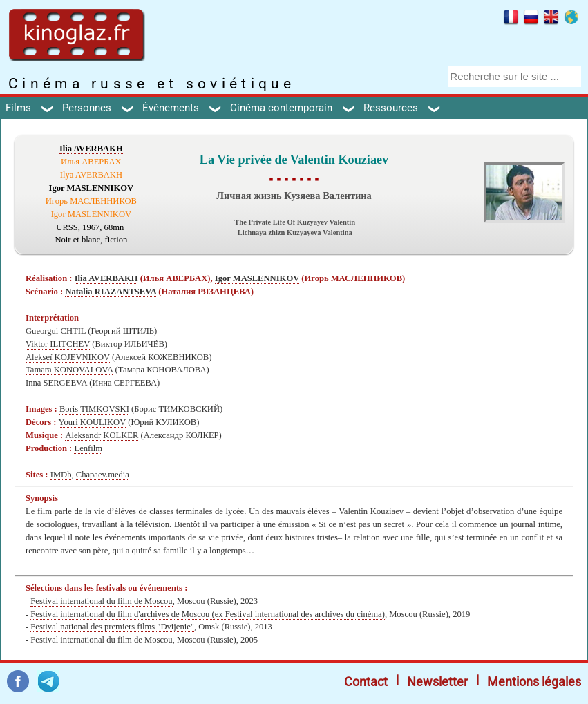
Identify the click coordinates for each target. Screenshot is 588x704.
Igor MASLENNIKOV (92, 188)
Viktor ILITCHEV (58, 344)
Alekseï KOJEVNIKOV (68, 357)
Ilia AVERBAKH (91, 149)
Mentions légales (534, 682)
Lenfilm (88, 448)
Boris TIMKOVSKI (94, 409)
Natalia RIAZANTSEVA (111, 292)
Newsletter (437, 682)
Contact (366, 682)
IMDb (61, 475)
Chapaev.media (103, 475)
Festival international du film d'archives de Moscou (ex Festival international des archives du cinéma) (208, 614)
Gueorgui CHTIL (56, 331)
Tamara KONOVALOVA (69, 370)
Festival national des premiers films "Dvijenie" (112, 627)
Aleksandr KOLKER (102, 435)
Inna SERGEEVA (56, 383)
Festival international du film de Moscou (101, 601)
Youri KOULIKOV (93, 422)
